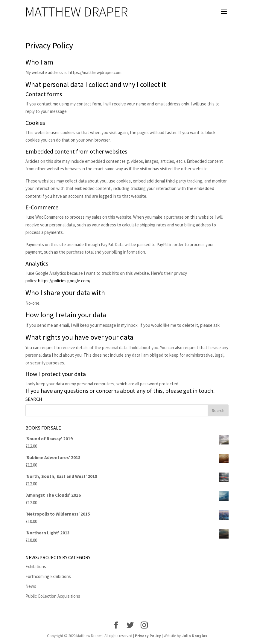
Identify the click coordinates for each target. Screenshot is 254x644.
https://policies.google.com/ (64, 281)
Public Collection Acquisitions (53, 596)
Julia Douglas (194, 636)
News (31, 586)
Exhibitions (36, 566)
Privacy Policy (148, 636)
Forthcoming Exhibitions (48, 576)
